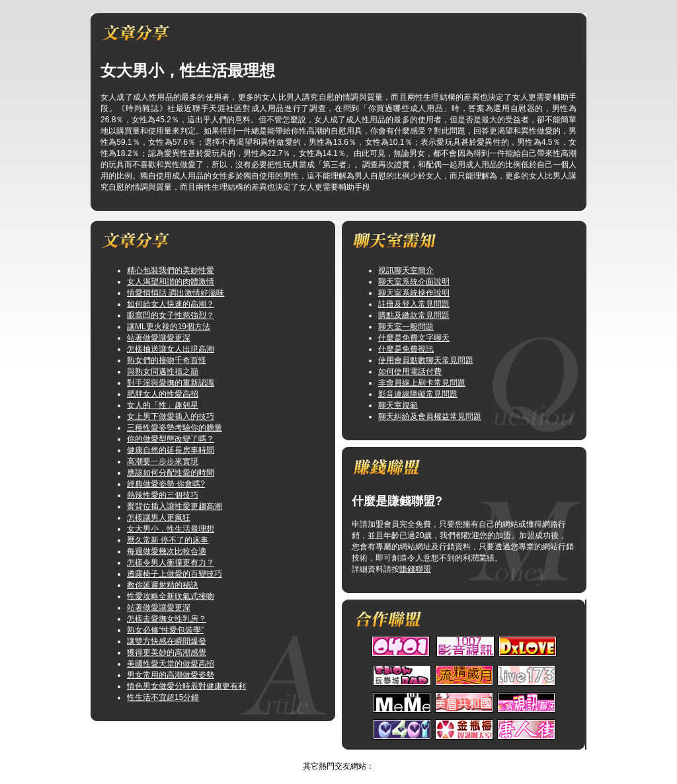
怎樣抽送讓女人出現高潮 (171, 349)
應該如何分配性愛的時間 (171, 473)
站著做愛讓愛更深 (159, 338)
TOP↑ (366, 755)
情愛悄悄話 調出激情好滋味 (176, 293)
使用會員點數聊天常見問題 (426, 360)
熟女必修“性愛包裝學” (165, 630)
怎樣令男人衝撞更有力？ (171, 563)
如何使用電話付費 (410, 372)
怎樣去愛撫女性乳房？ (167, 619)
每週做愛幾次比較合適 (167, 551)
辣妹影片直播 (325, 755)
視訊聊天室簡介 (406, 270)
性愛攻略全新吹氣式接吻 (171, 596)
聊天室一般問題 (406, 327)
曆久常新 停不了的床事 (168, 540)
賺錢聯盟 (415, 569)
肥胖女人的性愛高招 (163, 394)
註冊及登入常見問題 (414, 304)
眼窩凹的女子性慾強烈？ (171, 315)
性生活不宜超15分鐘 (163, 697)
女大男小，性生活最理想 (171, 529)
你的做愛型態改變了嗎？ (171, 439)
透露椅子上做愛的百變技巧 (175, 574)
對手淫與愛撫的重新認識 (171, 383)
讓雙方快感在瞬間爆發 (167, 641)
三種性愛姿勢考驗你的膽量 (175, 428)
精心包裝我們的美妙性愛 (171, 270)
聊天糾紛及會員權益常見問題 (430, 416)
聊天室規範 (398, 405)
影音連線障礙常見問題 (418, 394)
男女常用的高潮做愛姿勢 (171, 675)
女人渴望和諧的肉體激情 (171, 282)
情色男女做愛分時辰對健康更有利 (186, 686)
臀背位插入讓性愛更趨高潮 (175, 506)
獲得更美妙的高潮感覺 (167, 652)
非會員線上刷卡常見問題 (422, 383)
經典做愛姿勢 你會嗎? (166, 484)
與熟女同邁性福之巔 (163, 372)
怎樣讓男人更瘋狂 (159, 518)
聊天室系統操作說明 (414, 293)
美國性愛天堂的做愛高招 (171, 664)
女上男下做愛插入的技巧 (171, 416)
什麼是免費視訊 (406, 349)
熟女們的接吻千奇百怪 (167, 360)
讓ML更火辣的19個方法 (169, 327)
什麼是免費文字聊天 (414, 338)
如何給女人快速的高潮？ (171, 304)
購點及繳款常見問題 (414, 315)
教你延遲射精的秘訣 (163, 585)
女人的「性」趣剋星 (163, 405)
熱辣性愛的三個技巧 (163, 495)
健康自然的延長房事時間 (171, 450)
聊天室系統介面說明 (414, 282)
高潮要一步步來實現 (163, 461)
